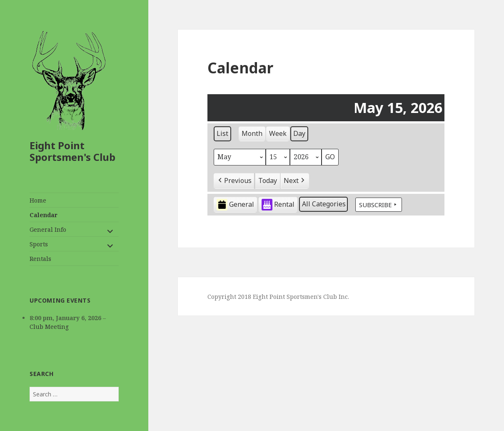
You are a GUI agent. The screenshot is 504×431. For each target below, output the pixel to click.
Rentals (40, 259)
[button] (234, 181)
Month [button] (252, 133)
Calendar (44, 215)
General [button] (235, 205)
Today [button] (268, 180)
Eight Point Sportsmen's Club (72, 151)
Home (38, 200)
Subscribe (379, 205)
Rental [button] (278, 205)
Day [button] (299, 133)
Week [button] (278, 133)
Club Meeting (49, 327)
